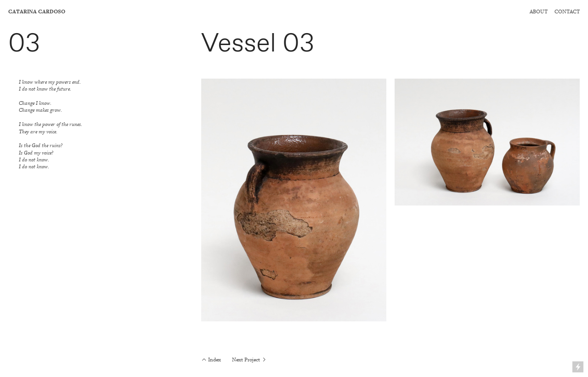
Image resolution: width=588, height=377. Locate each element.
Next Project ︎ (249, 360)
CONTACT (567, 12)
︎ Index (211, 360)
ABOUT (539, 12)
